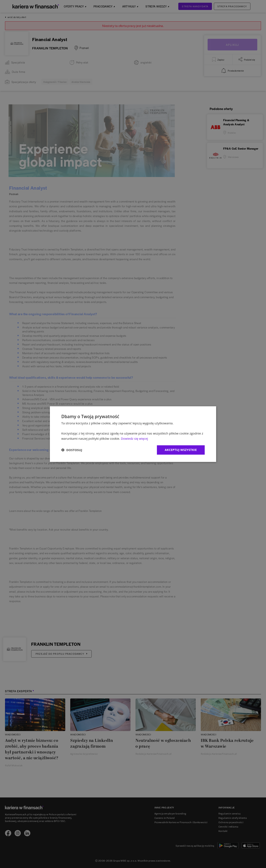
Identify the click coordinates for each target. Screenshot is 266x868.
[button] (72, 450)
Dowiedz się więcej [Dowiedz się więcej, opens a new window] (134, 438)
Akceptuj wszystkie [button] (181, 450)
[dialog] (133, 434)
